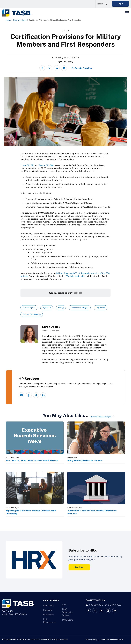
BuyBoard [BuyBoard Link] (48, 610)
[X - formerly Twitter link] (36, 395)
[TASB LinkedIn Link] (101, 611)
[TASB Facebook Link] (88, 611)
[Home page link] (9, 20)
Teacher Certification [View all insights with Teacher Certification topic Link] (32, 314)
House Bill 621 (27, 165)
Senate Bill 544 (46, 165)
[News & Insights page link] (20, 20)
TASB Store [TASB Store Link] (67, 620)
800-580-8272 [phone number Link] (96, 605)
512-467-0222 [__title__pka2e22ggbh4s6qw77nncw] (115, 605)
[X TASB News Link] (95, 611)
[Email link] (21, 395)
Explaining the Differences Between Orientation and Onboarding (31, 512)
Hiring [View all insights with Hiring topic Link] (61, 308)
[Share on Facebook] (42, 68)
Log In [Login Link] (120, 4)
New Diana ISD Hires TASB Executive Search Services (32, 460)
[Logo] (19, 13)
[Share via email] (64, 68)
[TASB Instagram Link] (108, 611)
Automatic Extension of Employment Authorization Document (92, 512)
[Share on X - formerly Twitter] (49, 68)
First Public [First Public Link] (49, 615)
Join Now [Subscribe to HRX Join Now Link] (79, 567)
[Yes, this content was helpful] (76, 293)
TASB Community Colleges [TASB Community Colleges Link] (67, 612)
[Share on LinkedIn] (57, 68)
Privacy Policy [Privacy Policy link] (91, 640)
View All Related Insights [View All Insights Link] (101, 417)
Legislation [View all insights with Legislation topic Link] (100, 308)
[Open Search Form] (103, 4)
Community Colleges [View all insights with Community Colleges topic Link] (80, 308)
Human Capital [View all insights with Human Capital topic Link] (29, 308)
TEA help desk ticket (75, 276)
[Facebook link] (29, 395)
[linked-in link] (43, 395)
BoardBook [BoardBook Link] (48, 605)
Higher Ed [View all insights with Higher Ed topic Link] (47, 308)
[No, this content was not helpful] (80, 293)
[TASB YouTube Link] (115, 611)
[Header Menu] (127, 13)
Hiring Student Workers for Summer (85, 460)
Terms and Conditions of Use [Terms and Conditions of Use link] (112, 640)
